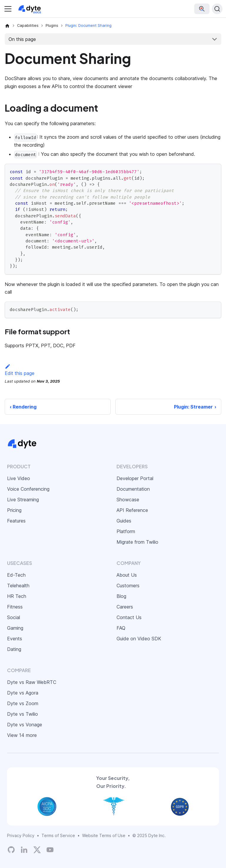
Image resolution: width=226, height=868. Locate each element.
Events (15, 639)
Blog (121, 596)
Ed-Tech (16, 575)
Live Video (19, 478)
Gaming (15, 628)
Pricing (14, 510)
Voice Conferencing (28, 489)
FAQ (121, 628)
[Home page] (7, 26)
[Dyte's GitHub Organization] (11, 850)
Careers (125, 607)
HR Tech (17, 596)
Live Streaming (23, 500)
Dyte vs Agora (23, 693)
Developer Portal (135, 478)
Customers (128, 586)
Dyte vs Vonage (25, 725)
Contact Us (129, 617)
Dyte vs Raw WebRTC (32, 682)
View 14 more (22, 735)
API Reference (132, 510)
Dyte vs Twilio (23, 714)
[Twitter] (37, 850)
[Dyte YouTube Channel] (50, 850)
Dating (14, 649)
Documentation (133, 489)
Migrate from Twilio (137, 542)
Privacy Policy (21, 835)
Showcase (128, 500)
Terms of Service (58, 835)
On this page (22, 39)
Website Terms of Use (104, 835)
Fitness (15, 607)
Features (16, 521)
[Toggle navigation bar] (8, 9)
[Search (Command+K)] (217, 9)
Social (14, 617)
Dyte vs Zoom (23, 703)
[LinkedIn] (24, 850)
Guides (124, 521)
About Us (127, 575)
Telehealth (18, 586)
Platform (126, 531)
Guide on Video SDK (139, 639)
